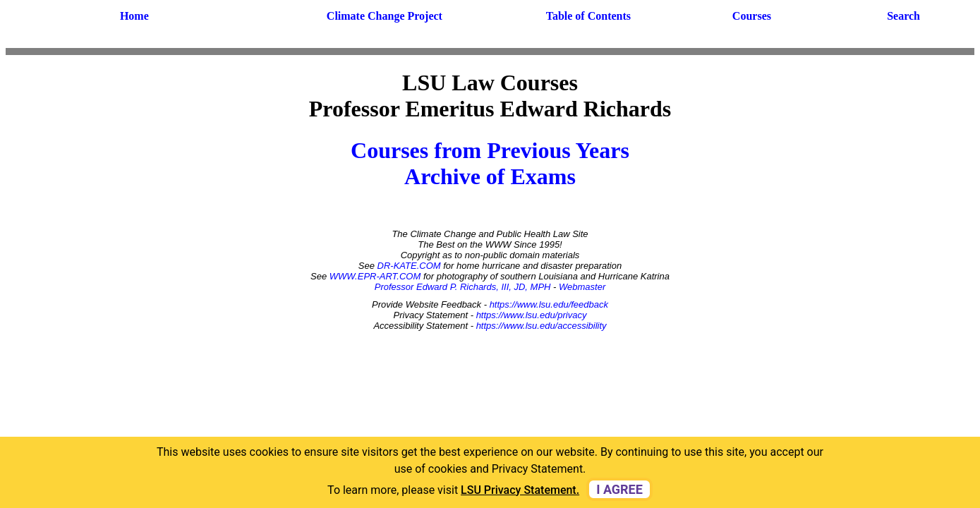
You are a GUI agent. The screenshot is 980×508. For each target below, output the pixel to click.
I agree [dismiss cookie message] (619, 489)
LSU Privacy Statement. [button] (520, 490)
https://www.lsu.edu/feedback (549, 304)
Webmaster (582, 287)
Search (903, 16)
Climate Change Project (385, 16)
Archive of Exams (490, 176)
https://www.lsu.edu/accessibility (542, 326)
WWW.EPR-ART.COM (375, 276)
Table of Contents (588, 16)
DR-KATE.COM (409, 266)
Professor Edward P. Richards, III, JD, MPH (463, 287)
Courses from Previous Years (490, 150)
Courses (752, 16)
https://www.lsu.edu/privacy (532, 315)
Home (134, 16)
